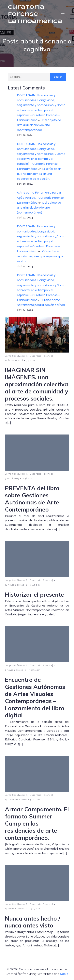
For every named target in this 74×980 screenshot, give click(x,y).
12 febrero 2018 (14, 360)
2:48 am (27, 478)
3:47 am (35, 585)
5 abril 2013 (12, 478)
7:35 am (31, 360)
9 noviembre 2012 (15, 670)
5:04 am (35, 799)
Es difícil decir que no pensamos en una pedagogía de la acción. (39, 174)
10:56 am (35, 670)
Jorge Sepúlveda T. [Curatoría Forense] (29, 356)
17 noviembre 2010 (16, 909)
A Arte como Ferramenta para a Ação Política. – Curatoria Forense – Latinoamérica (41, 197)
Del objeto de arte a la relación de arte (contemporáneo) (39, 125)
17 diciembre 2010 (16, 799)
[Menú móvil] (63, 15)
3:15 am (35, 909)
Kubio (64, 974)
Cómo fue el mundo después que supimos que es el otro (40, 256)
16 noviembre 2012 (16, 585)
